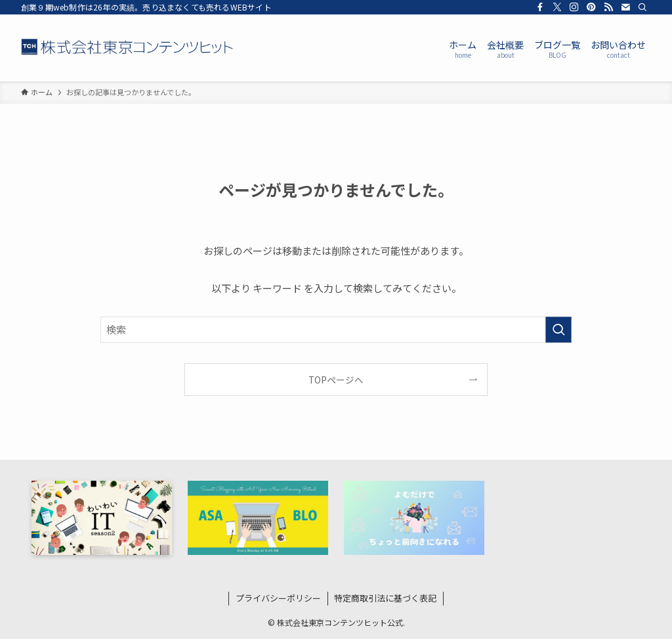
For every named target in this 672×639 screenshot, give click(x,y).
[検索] (642, 7)
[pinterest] (591, 7)
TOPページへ (336, 380)
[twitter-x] (557, 7)
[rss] (608, 7)
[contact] (625, 7)
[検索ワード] (336, 330)
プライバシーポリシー (278, 598)
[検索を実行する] (558, 330)
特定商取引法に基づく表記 (385, 598)
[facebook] (540, 7)
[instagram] (574, 7)
